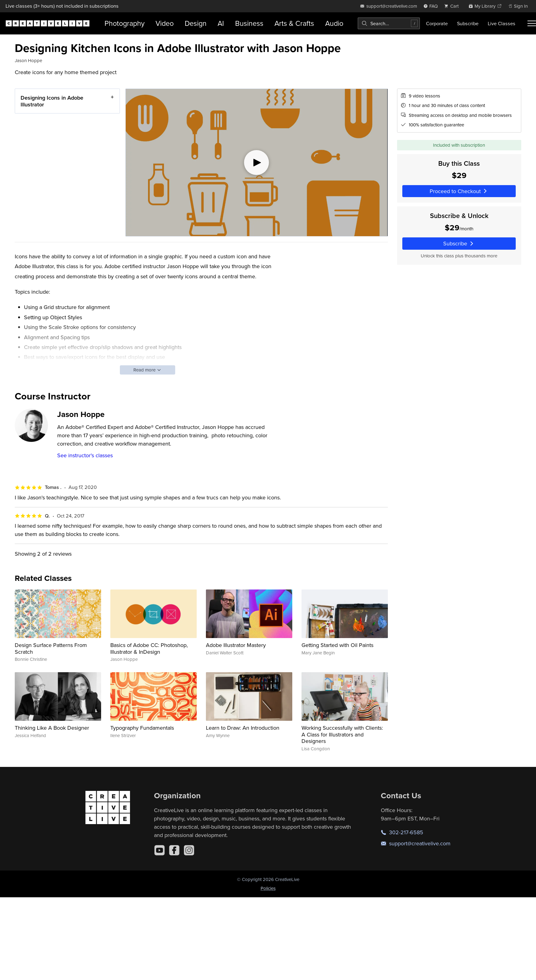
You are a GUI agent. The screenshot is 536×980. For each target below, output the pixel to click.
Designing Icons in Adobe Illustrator (52, 101)
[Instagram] (189, 850)
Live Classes (502, 23)
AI (221, 23)
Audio (334, 23)
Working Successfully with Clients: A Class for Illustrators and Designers (342, 734)
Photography (124, 23)
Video (165, 23)
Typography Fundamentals (142, 728)
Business (249, 23)
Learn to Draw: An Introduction (243, 728)
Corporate (437, 23)
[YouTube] (160, 850)
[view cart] (453, 6)
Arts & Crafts (294, 23)
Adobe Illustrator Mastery (236, 645)
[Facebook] (174, 850)
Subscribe (468, 23)
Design (196, 23)
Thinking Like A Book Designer (52, 728)
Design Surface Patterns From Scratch (51, 648)
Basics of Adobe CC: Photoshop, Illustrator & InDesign (149, 648)
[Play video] (257, 163)
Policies (268, 888)
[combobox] (389, 23)
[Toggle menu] (532, 23)
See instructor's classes (85, 455)
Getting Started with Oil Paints (337, 645)
